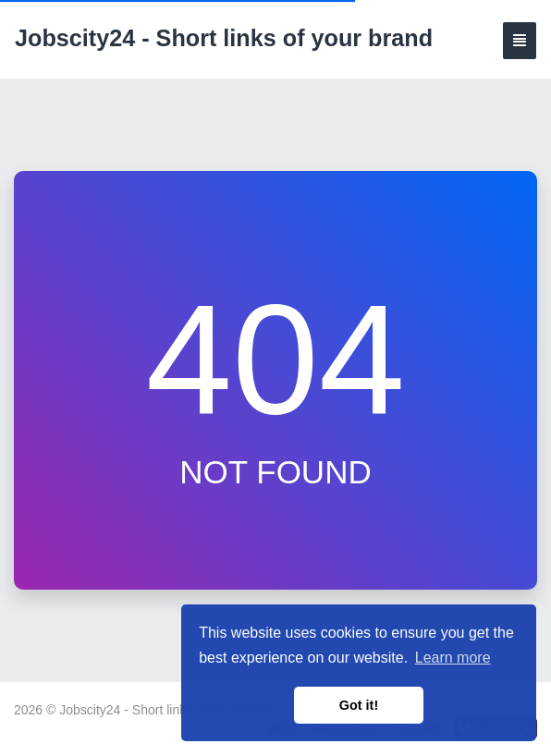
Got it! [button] (359, 705)
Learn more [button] (453, 658)
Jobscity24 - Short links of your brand (224, 38)
